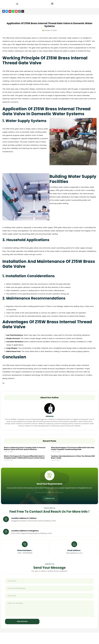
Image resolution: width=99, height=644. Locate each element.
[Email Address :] (74, 544)
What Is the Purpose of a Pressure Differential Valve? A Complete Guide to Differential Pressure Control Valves (24, 457)
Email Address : (74, 550)
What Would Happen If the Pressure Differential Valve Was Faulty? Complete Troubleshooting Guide (73, 449)
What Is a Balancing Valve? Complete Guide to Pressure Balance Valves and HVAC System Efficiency (25, 449)
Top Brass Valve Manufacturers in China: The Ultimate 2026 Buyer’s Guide (73, 457)
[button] (52, 4)
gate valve (31, 38)
